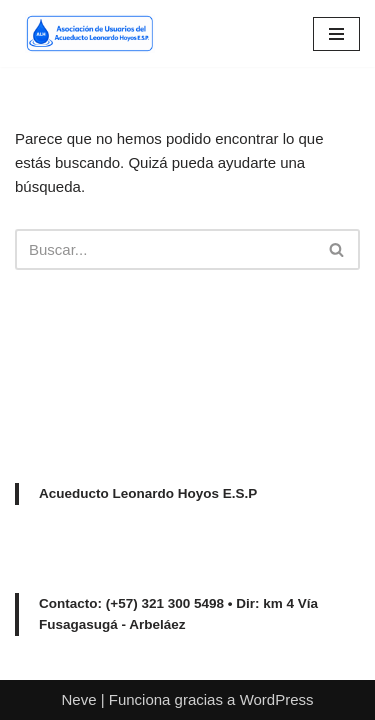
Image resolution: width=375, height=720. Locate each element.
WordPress (277, 699)
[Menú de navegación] (336, 34)
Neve (78, 699)
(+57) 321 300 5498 (165, 603)
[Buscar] (165, 249)
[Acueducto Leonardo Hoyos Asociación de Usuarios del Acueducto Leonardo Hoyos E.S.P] (85, 33)
